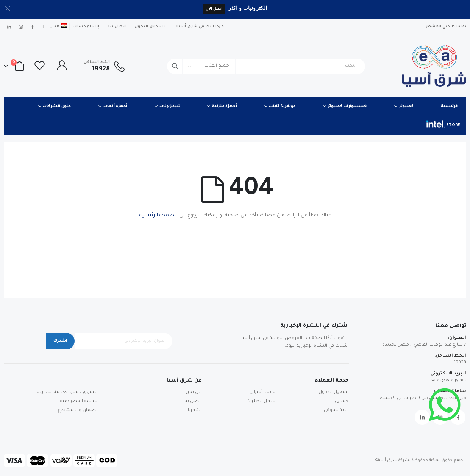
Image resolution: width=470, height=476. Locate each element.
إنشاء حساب (86, 27)
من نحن (194, 392)
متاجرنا (195, 411)
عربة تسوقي (336, 411)
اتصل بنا (117, 27)
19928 (460, 363)
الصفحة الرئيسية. (158, 215)
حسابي (342, 402)
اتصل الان (214, 9)
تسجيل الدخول (150, 27)
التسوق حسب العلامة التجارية (68, 392)
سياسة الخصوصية (80, 402)
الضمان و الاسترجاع (78, 411)
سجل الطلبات (261, 402)
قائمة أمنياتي (262, 392)
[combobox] (266, 66)
